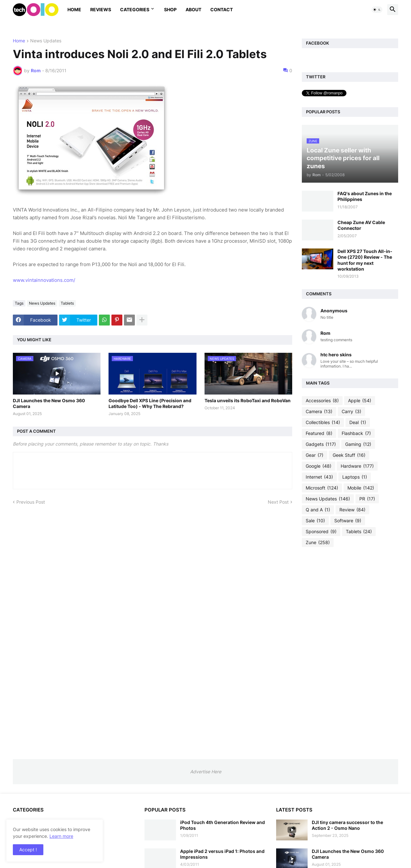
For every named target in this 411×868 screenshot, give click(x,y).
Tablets (67, 303)
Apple (360, 401)
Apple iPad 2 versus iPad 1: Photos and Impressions (222, 854)
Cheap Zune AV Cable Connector (361, 225)
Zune (318, 542)
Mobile (361, 488)
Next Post (278, 502)
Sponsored (321, 532)
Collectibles (323, 422)
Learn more (61, 836)
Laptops (355, 477)
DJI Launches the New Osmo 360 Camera (49, 403)
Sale (315, 521)
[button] (377, 10)
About (193, 9)
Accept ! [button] (28, 850)
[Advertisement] (350, 653)
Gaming (358, 444)
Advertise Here (206, 772)
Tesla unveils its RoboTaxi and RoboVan (248, 400)
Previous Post (31, 502)
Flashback (356, 433)
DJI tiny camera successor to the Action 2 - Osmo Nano (347, 825)
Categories (135, 9)
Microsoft (322, 488)
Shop (170, 9)
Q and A (318, 510)
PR (367, 499)
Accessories (322, 401)
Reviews (101, 9)
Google (319, 466)
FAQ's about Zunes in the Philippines (365, 196)
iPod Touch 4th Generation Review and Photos (223, 825)
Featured (319, 433)
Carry (351, 412)
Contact (222, 9)
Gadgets (321, 444)
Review (352, 510)
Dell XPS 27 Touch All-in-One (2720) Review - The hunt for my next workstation (365, 260)
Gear (315, 455)
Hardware (357, 466)
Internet (319, 477)
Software (348, 521)
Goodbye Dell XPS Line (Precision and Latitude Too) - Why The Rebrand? (150, 403)
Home (74, 9)
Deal (358, 422)
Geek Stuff (349, 455)
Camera (319, 412)
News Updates (46, 41)
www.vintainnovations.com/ (44, 280)
